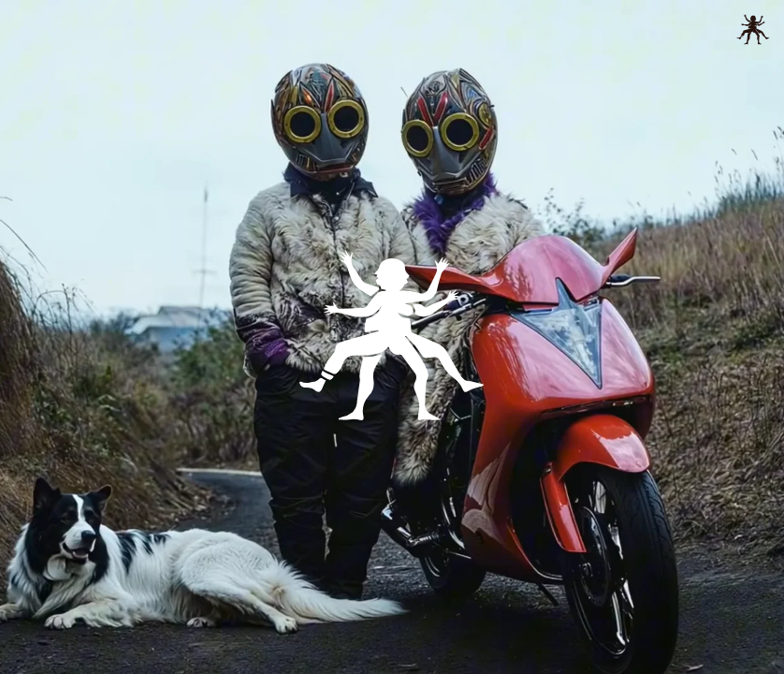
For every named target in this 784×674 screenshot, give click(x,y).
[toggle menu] (753, 29)
